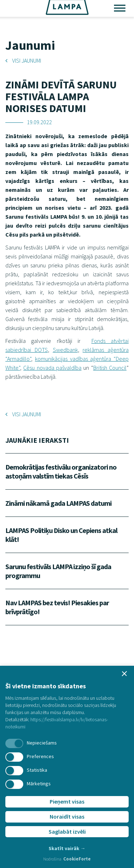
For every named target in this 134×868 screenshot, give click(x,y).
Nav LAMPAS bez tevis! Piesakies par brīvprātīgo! (57, 607)
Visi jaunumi (23, 60)
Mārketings (39, 784)
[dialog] (67, 767)
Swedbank (65, 350)
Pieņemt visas (67, 801)
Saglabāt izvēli (67, 831)
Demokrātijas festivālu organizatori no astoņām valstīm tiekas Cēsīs (61, 471)
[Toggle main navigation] (120, 9)
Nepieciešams (42, 743)
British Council (110, 368)
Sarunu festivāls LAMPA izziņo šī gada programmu (58, 571)
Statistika (37, 770)
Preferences (40, 756)
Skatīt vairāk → (67, 848)
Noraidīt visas (67, 816)
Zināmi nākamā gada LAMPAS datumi (58, 503)
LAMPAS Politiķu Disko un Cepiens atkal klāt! (61, 535)
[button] (124, 674)
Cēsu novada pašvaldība (52, 368)
